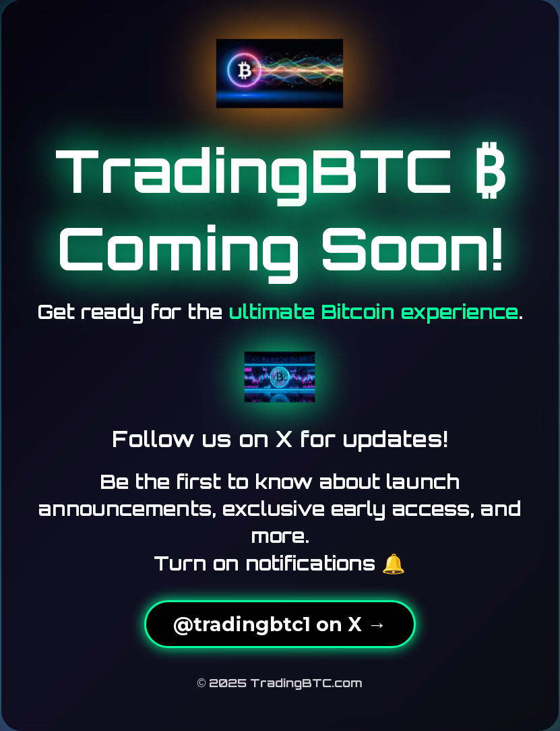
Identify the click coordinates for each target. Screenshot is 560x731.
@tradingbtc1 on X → (280, 624)
